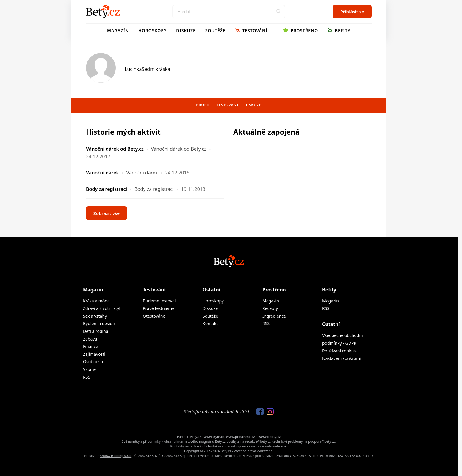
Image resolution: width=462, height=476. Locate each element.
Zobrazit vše (107, 213)
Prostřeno (301, 31)
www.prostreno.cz (241, 437)
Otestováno (154, 316)
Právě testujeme (159, 308)
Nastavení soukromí (342, 358)
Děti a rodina (96, 331)
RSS (87, 377)
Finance (91, 346)
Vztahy (90, 369)
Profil (203, 105)
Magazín (118, 31)
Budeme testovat (159, 301)
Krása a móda (96, 301)
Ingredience (274, 316)
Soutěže (215, 31)
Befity (339, 31)
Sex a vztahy (95, 316)
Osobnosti (93, 362)
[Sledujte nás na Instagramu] (269, 412)
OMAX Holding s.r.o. (116, 456)
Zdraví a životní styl (102, 308)
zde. (284, 446)
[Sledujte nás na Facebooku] (259, 412)
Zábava (90, 339)
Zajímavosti (94, 354)
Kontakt (210, 323)
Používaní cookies (339, 351)
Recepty (270, 308)
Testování (251, 31)
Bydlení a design (99, 323)
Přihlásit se (352, 12)
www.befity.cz (270, 437)
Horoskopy (152, 31)
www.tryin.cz (214, 437)
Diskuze (186, 31)
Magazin (331, 301)
